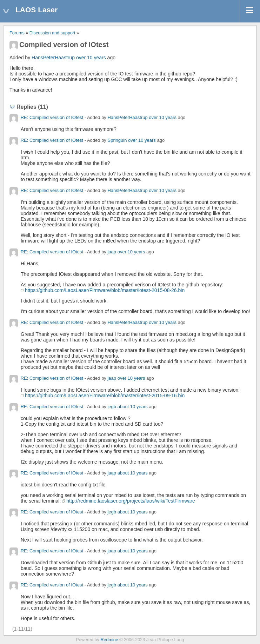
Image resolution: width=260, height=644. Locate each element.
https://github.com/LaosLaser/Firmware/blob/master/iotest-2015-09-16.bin (105, 396)
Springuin (117, 140)
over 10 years (91, 58)
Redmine (109, 640)
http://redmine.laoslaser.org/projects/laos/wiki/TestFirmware (131, 501)
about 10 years (133, 407)
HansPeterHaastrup (53, 58)
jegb (112, 407)
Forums (17, 33)
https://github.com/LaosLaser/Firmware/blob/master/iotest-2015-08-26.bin (105, 290)
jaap (112, 252)
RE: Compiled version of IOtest (52, 117)
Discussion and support (52, 33)
